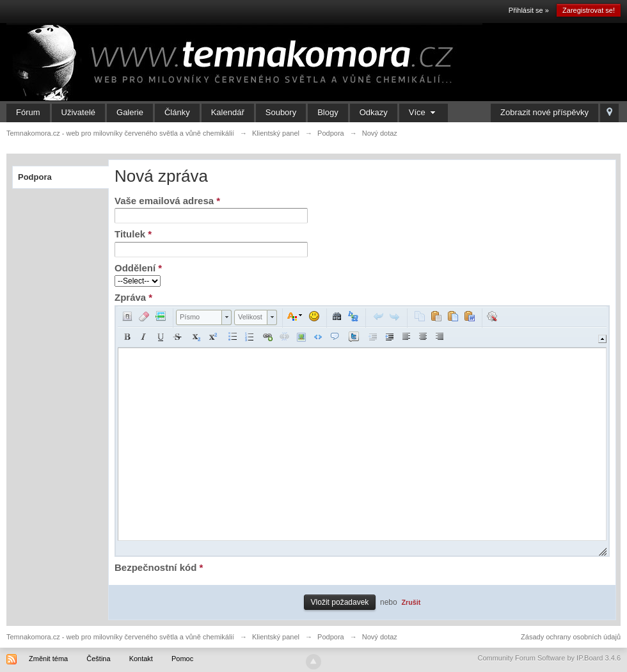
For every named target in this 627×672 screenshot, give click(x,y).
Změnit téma (48, 659)
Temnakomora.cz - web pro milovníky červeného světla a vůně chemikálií (120, 637)
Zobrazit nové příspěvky (544, 112)
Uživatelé (78, 112)
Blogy (328, 112)
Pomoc (182, 659)
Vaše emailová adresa (167, 201)
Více (424, 112)
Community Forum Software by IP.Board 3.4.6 (549, 658)
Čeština (98, 659)
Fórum (28, 112)
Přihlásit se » (529, 10)
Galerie (130, 112)
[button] (127, 316)
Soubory (281, 112)
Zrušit (411, 602)
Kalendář (228, 112)
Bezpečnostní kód (159, 567)
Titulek (133, 234)
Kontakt (141, 659)
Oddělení (138, 268)
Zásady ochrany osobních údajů (571, 637)
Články (177, 112)
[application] (362, 431)
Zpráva (133, 297)
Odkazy (374, 112)
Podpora (35, 177)
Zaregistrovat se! (589, 10)
